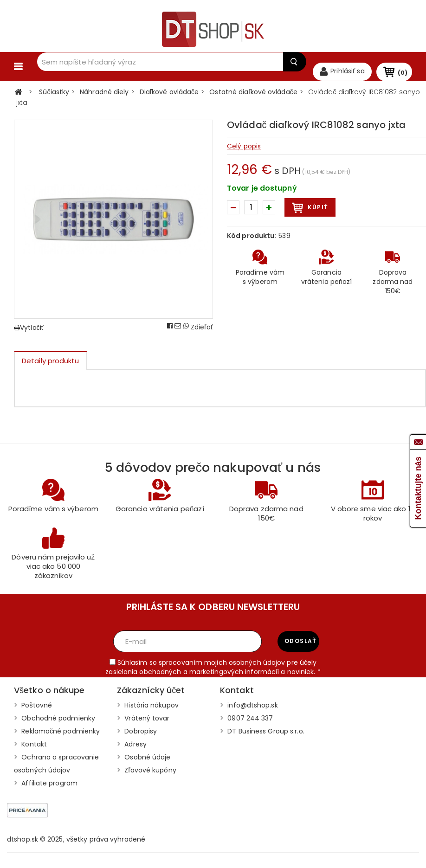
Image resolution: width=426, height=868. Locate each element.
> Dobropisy (137, 737)
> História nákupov (148, 711)
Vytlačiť (29, 333)
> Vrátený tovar (143, 724)
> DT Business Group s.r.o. (262, 737)
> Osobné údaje (144, 763)
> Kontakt (30, 750)
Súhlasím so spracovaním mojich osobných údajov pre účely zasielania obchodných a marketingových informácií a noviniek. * (213, 673)
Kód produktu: (252, 241)
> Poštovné (33, 711)
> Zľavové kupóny (147, 776)
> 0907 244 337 (247, 724)
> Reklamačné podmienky (57, 737)
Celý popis (244, 152)
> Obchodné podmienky (55, 724)
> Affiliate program (46, 789)
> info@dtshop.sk (249, 711)
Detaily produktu (51, 366)
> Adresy (132, 750)
